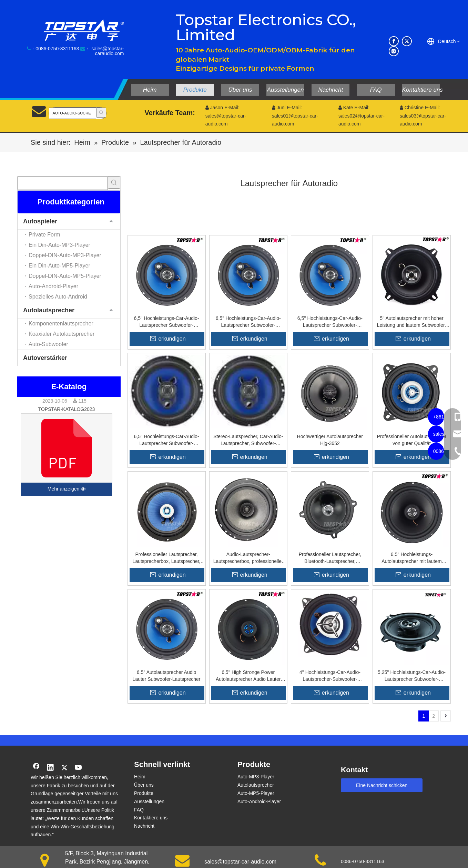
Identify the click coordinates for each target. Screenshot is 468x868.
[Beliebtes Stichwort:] (101, 113)
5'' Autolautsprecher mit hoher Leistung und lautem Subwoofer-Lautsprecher (412, 322)
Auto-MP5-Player (256, 793)
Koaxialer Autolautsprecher (62, 334)
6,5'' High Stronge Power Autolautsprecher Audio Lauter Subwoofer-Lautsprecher (248, 676)
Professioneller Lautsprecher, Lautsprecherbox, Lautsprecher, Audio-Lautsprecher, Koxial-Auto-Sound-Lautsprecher (166, 558)
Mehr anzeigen (67, 489)
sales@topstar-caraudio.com (108, 51)
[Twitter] (407, 41)
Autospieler (40, 221)
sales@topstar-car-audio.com (240, 862)
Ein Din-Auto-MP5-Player (59, 266)
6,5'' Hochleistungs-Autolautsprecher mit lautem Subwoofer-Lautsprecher (411, 558)
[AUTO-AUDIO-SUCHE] (73, 113)
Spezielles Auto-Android (58, 297)
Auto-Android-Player (53, 286)
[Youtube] (79, 768)
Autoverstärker (45, 358)
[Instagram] (394, 51)
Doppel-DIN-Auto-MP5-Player (65, 276)
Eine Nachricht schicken (382, 785)
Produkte (144, 793)
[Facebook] (394, 41)
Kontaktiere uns (151, 818)
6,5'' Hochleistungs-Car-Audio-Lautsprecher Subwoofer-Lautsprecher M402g (248, 322)
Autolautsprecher (49, 310)
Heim (140, 777)
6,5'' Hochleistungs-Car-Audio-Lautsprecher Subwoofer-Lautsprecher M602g (330, 322)
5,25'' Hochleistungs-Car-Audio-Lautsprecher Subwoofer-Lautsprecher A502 (412, 676)
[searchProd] (63, 183)
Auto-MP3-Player (256, 777)
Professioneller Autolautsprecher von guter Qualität (412, 440)
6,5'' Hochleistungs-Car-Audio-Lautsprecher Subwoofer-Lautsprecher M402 (167, 322)
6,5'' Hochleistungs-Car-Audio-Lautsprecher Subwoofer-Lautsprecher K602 (167, 440)
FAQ (139, 810)
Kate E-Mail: (354, 108)
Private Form (44, 235)
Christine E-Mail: (420, 108)
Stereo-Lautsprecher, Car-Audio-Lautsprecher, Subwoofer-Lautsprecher (248, 440)
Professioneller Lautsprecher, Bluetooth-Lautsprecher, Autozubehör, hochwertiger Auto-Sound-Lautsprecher (330, 558)
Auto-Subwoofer (48, 344)
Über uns (144, 785)
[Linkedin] (50, 768)
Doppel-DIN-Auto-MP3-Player (65, 255)
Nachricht (144, 826)
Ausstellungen (149, 801)
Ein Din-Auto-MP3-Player (59, 245)
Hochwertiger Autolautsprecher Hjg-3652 (330, 440)
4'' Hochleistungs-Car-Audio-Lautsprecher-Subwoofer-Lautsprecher (330, 676)
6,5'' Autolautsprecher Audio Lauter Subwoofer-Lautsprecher (167, 676)
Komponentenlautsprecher (61, 324)
